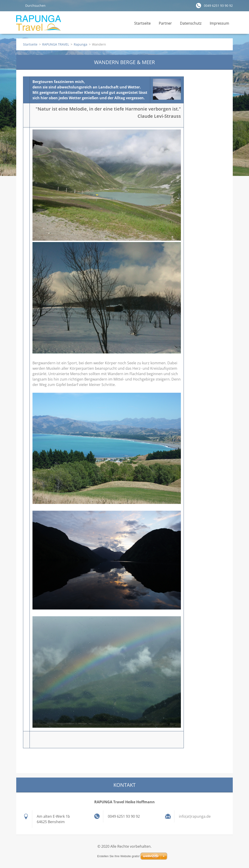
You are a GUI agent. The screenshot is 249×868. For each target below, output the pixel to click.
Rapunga (81, 44)
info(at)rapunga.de (195, 816)
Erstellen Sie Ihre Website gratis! (118, 856)
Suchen (19, 5)
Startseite (142, 23)
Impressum (219, 24)
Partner (165, 23)
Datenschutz (191, 23)
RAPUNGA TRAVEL (56, 44)
